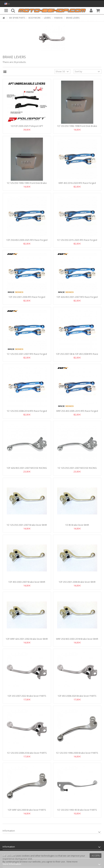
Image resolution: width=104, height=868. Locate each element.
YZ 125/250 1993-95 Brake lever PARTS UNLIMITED (77, 811)
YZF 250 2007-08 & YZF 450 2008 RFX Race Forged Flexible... (77, 355)
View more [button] (72, 862)
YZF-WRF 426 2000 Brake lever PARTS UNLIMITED (27, 811)
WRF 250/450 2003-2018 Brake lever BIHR (77, 639)
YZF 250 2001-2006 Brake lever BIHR (77, 582)
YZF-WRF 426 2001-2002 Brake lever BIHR (27, 639)
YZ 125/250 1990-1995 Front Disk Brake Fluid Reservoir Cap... (27, 184)
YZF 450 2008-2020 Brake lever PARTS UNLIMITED (77, 697)
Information (9, 831)
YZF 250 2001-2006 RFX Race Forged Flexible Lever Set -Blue (27, 298)
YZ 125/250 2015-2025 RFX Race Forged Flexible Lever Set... (77, 241)
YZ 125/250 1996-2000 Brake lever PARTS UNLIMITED (77, 754)
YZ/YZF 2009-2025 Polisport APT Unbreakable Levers (27, 127)
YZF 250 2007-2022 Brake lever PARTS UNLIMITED (27, 697)
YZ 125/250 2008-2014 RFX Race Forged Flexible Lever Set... (27, 412)
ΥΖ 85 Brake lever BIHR (77, 525)
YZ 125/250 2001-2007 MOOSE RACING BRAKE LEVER (77, 469)
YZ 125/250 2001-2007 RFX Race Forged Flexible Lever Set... (27, 355)
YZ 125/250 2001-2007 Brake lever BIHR (27, 525)
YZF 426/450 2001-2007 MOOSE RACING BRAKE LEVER (27, 469)
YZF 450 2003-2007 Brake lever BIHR (27, 582)
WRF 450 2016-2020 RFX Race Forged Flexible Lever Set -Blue (77, 184)
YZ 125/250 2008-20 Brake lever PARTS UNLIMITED (27, 754)
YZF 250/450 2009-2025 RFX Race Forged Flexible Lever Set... (27, 241)
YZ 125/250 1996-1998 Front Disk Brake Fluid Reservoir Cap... (77, 127)
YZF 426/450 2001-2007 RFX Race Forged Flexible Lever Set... (77, 298)
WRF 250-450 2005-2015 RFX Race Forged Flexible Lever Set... (77, 412)
